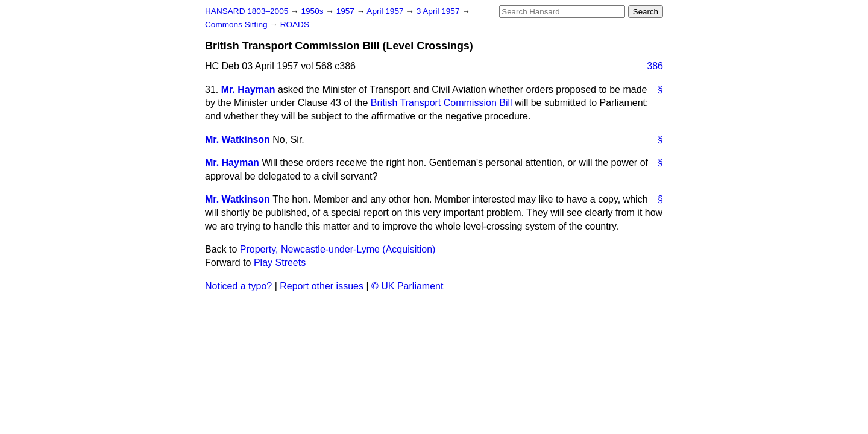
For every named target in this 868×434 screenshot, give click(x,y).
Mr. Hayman (248, 90)
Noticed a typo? (238, 286)
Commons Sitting (237, 24)
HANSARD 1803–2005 (247, 11)
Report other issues (322, 286)
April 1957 (386, 11)
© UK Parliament (407, 286)
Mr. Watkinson (237, 140)
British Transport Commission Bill (442, 103)
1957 (347, 11)
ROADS (295, 24)
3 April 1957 (439, 11)
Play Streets (280, 263)
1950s (313, 11)
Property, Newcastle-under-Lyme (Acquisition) (338, 249)
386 (655, 66)
